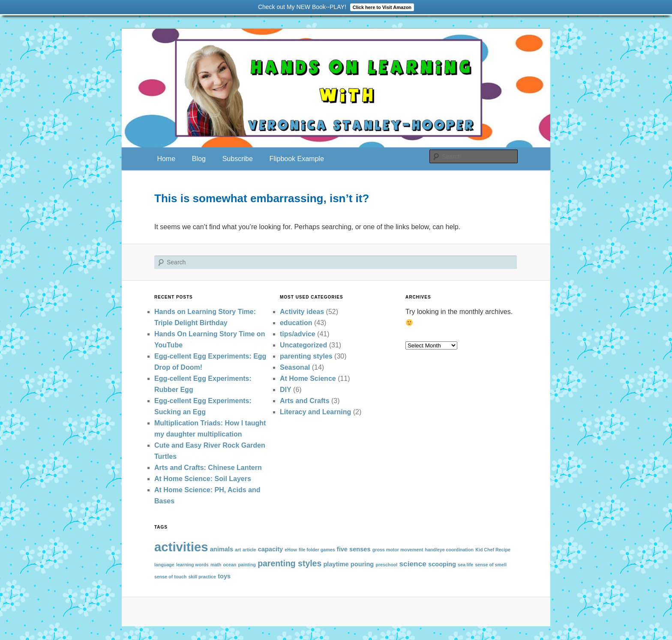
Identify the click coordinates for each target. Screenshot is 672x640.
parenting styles (306, 356)
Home (166, 159)
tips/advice (298, 334)
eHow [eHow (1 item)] (291, 550)
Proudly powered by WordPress (336, 611)
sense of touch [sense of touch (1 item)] (170, 577)
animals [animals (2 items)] (222, 549)
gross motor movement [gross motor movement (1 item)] (398, 550)
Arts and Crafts (305, 401)
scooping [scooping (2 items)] (442, 564)
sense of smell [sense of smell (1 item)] (490, 565)
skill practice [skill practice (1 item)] (202, 577)
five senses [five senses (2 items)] (354, 549)
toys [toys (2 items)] (224, 576)
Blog (199, 159)
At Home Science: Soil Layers (203, 479)
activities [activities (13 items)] (181, 547)
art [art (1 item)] (238, 550)
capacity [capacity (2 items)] (270, 549)
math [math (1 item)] (216, 565)
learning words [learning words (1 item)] (192, 565)
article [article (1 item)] (249, 550)
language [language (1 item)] (164, 565)
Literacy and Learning (315, 412)
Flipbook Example (297, 159)
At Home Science (308, 378)
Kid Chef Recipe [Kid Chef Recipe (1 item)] (493, 550)
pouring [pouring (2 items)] (362, 564)
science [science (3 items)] (413, 564)
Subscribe (238, 159)
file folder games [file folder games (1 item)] (317, 550)
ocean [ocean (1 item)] (230, 565)
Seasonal (295, 367)
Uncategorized (303, 345)
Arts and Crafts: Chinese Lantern (208, 468)
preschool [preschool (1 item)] (386, 565)
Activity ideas (302, 312)
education (296, 323)
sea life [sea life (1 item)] (465, 565)
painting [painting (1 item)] (247, 565)
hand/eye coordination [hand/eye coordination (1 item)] (449, 550)
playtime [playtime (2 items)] (336, 564)
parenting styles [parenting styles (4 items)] (289, 563)
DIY (286, 390)
